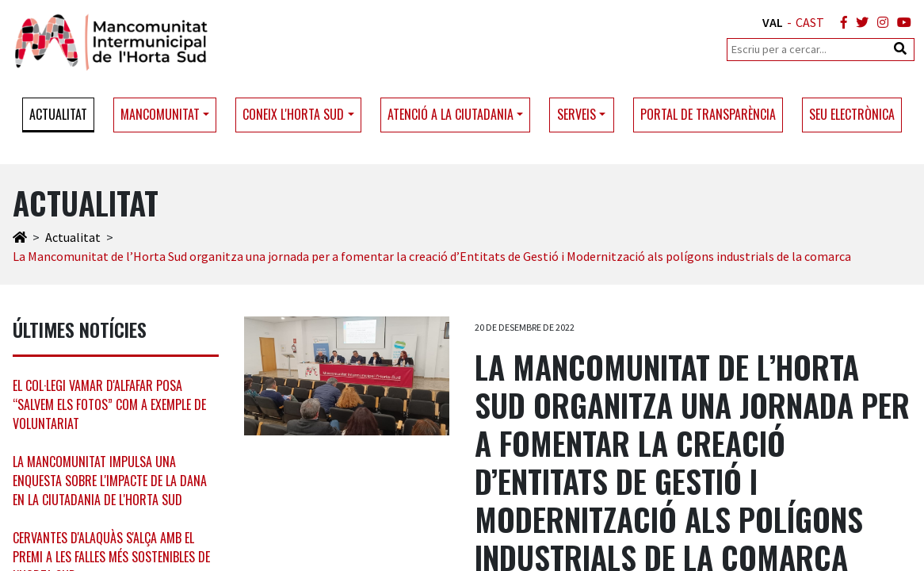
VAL (773, 22)
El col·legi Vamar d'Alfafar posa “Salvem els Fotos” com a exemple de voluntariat (109, 404)
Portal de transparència (708, 114)
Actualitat (58, 114)
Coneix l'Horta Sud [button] (293, 114)
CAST (810, 22)
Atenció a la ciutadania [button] (451, 114)
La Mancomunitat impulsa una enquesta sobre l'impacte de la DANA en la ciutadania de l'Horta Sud (110, 481)
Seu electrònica (852, 114)
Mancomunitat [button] (160, 114)
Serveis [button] (577, 114)
